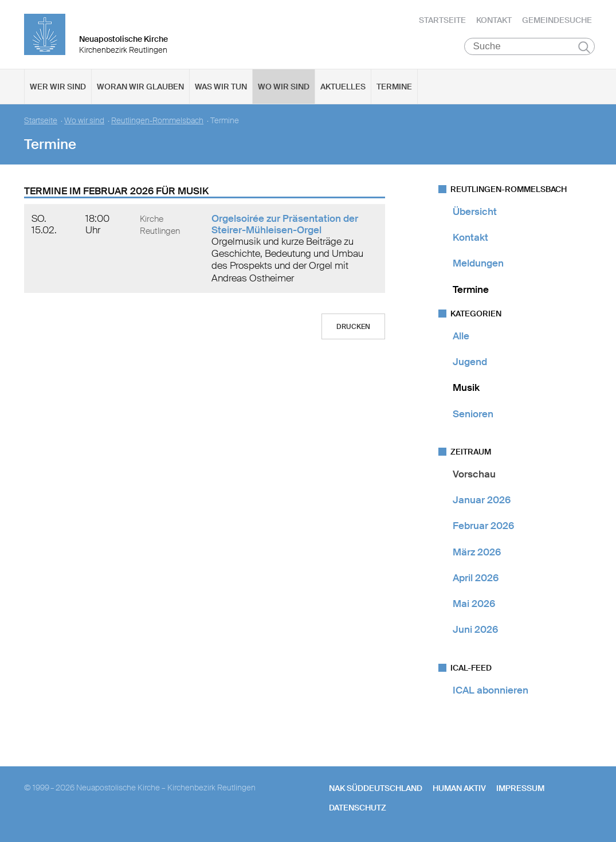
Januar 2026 (482, 500)
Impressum (520, 788)
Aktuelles (343, 87)
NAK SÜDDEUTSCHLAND (376, 788)
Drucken (353, 327)
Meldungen (478, 264)
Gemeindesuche (557, 20)
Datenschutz (358, 808)
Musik (466, 388)
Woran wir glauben (140, 87)
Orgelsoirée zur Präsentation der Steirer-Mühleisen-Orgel (285, 224)
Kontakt (494, 20)
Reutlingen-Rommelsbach (157, 121)
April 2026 (476, 578)
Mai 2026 (474, 604)
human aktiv (459, 788)
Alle (461, 336)
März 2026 (477, 552)
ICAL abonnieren (491, 690)
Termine (394, 87)
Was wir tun (221, 87)
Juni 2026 (475, 630)
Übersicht (475, 212)
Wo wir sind (284, 87)
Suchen (584, 47)
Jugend (470, 362)
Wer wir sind (58, 87)
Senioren (473, 414)
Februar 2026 (483, 526)
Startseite (442, 20)
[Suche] (530, 46)
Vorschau (474, 474)
